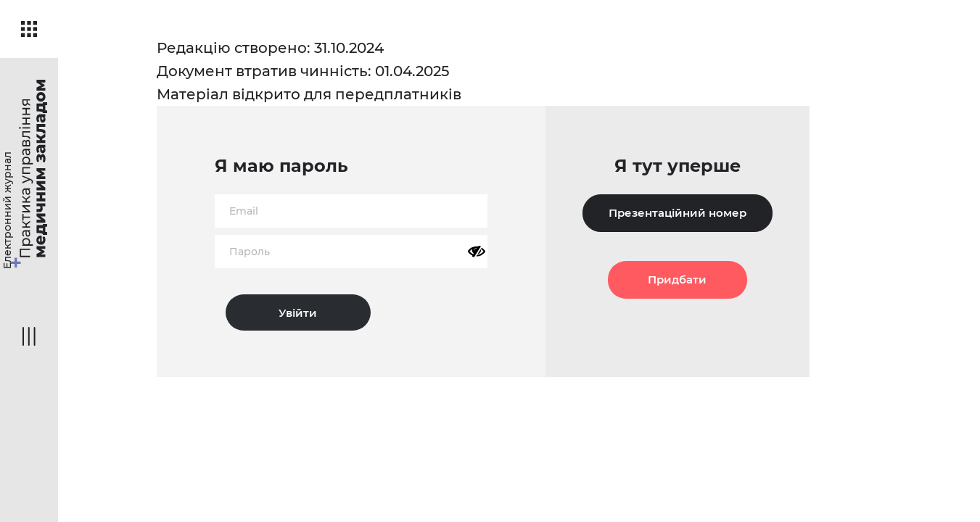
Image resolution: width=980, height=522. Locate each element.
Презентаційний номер (678, 213)
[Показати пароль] (477, 252)
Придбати (677, 279)
